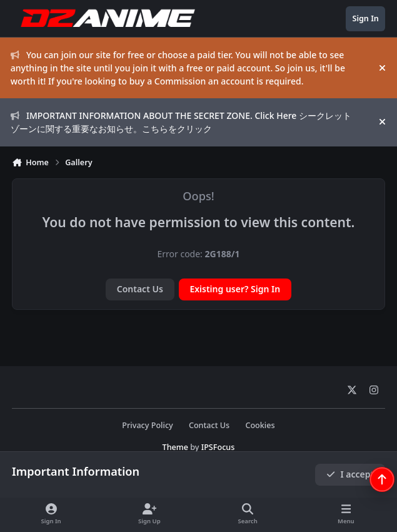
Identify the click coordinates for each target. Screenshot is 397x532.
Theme (175, 447)
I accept (350, 474)
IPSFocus (218, 447)
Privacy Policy (147, 425)
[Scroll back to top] (382, 479)
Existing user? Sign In (235, 289)
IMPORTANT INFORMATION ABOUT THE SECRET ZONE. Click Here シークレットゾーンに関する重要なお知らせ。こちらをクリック (181, 122)
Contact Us (140, 289)
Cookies (260, 425)
